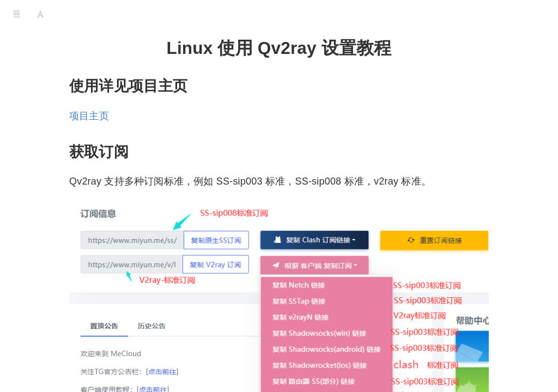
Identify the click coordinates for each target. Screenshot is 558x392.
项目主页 (89, 116)
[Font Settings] (40, 14)
